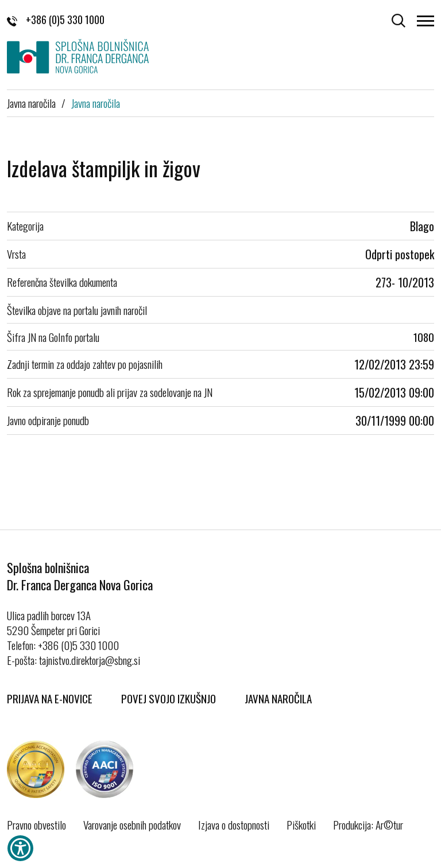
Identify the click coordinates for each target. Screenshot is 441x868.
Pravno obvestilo (36, 824)
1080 (424, 337)
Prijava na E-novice (50, 698)
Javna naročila (31, 103)
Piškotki (301, 824)
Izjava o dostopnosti (234, 824)
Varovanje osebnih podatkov (132, 824)
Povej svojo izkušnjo (169, 698)
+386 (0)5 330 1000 (56, 20)
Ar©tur (389, 824)
